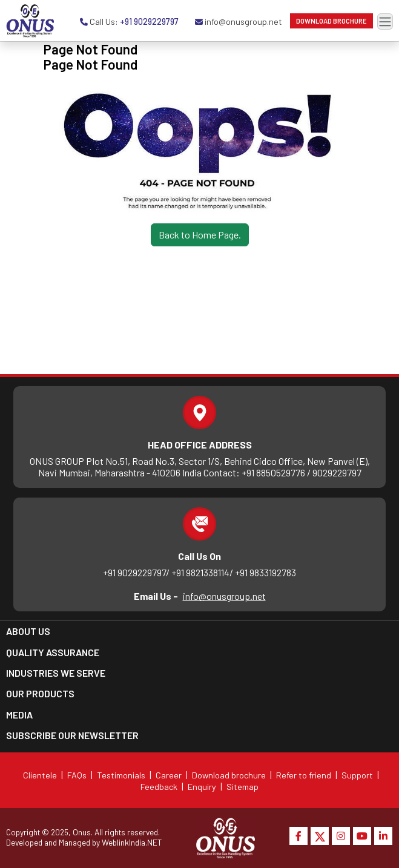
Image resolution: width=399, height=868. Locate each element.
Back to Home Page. (200, 235)
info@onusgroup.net (224, 596)
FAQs (77, 775)
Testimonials (121, 775)
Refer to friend (304, 775)
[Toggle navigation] (385, 21)
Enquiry (202, 787)
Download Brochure (331, 21)
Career (169, 775)
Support (357, 775)
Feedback (159, 787)
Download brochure (229, 775)
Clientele (40, 775)
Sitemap (242, 787)
